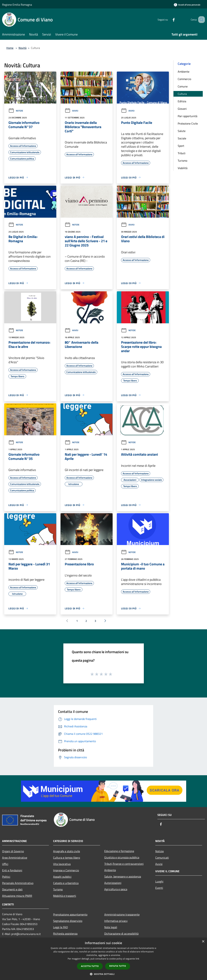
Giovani (182, 109)
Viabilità (183, 168)
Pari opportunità (187, 116)
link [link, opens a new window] (137, 959)
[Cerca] (201, 20)
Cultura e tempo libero (67, 858)
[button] (104, 974)
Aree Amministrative (15, 858)
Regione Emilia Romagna (17, 5)
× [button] (203, 942)
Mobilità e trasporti (65, 896)
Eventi (159, 888)
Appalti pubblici (62, 877)
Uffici (5, 864)
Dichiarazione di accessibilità (121, 934)
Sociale (182, 138)
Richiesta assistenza (65, 934)
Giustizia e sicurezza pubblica (122, 857)
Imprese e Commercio (66, 870)
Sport (181, 146)
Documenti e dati (12, 889)
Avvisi (71, 111)
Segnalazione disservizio (68, 921)
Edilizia (182, 101)
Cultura (182, 94)
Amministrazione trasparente (122, 914)
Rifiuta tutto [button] (118, 966)
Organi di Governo (13, 851)
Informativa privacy (116, 921)
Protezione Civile (188, 123)
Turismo (182, 161)
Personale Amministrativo (18, 883)
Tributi (182, 153)
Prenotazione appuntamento (70, 914)
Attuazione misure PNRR (17, 896)
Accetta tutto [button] (90, 966)
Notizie (16, 111)
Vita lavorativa (62, 864)
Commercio (184, 79)
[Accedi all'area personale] (187, 5)
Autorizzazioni (113, 883)
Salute (182, 131)
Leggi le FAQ (61, 927)
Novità (22, 48)
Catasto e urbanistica (66, 883)
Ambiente (184, 72)
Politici (6, 877)
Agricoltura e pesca (116, 889)
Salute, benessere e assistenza (123, 876)
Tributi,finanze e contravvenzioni (124, 864)
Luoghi (159, 881)
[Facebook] (169, 20)
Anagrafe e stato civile (67, 851)
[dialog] (103, 959)
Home (10, 48)
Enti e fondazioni (12, 870)
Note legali (111, 927)
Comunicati (162, 858)
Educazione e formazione (119, 851)
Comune (183, 86)
